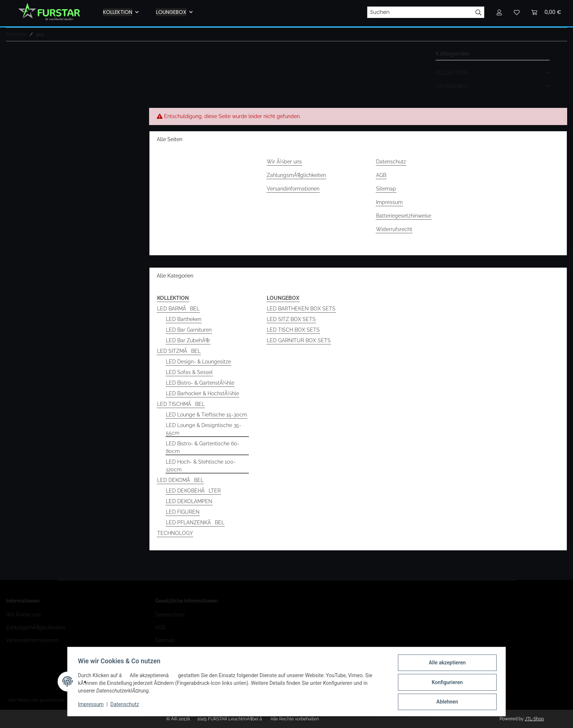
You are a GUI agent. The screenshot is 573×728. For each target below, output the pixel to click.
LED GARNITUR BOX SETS (299, 340)
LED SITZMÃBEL (179, 351)
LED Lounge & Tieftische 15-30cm (206, 415)
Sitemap (386, 189)
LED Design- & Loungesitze (198, 362)
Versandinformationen (293, 189)
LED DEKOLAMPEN (189, 501)
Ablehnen (446, 702)
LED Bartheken (184, 319)
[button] (493, 73)
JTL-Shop (534, 719)
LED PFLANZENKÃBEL (195, 523)
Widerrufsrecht (394, 229)
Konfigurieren (446, 683)
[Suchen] (420, 12)
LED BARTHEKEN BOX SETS (301, 309)
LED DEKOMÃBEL (180, 480)
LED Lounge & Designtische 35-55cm (204, 429)
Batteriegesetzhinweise (404, 216)
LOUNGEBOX (452, 86)
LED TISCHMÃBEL (181, 404)
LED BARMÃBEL (178, 309)
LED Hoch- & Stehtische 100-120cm (201, 466)
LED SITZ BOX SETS (291, 319)
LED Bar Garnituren (189, 330)
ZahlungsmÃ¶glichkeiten (296, 175)
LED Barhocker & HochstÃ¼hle (202, 393)
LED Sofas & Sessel (189, 372)
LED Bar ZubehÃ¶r (188, 340)
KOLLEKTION (451, 73)
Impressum (389, 202)
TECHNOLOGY (175, 533)
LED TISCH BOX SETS (293, 330)
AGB (381, 175)
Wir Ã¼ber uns (284, 162)
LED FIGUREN (183, 512)
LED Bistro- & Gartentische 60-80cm (203, 447)
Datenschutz (391, 162)
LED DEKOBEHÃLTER (193, 491)
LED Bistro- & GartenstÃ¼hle (200, 383)
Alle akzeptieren (446, 664)
